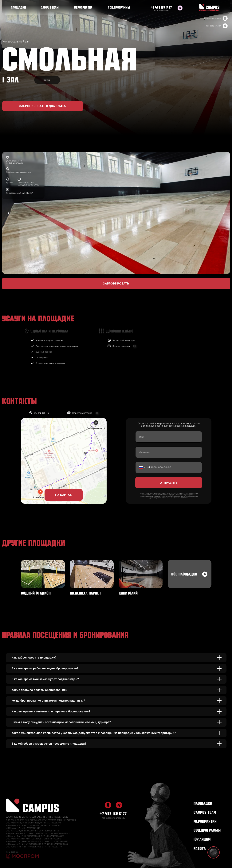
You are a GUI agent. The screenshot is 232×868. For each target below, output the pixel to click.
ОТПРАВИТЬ (169, 483)
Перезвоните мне (212, 18)
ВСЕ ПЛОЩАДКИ (184, 574)
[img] (180, 8)
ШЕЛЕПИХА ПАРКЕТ (85, 593)
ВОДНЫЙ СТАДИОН (36, 593)
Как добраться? (213, 26)
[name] (169, 437)
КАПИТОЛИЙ (128, 593)
